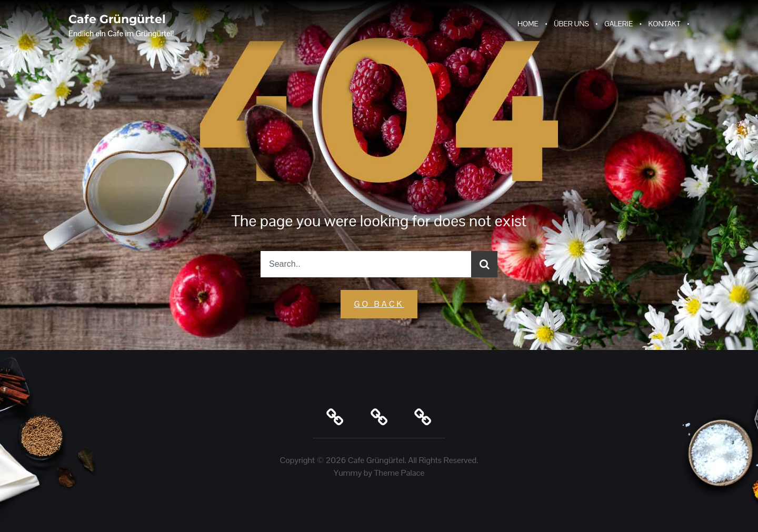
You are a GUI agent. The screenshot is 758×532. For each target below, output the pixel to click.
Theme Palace (400, 473)
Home (528, 24)
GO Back (379, 304)
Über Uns (571, 24)
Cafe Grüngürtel (117, 19)
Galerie (619, 24)
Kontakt (665, 24)
